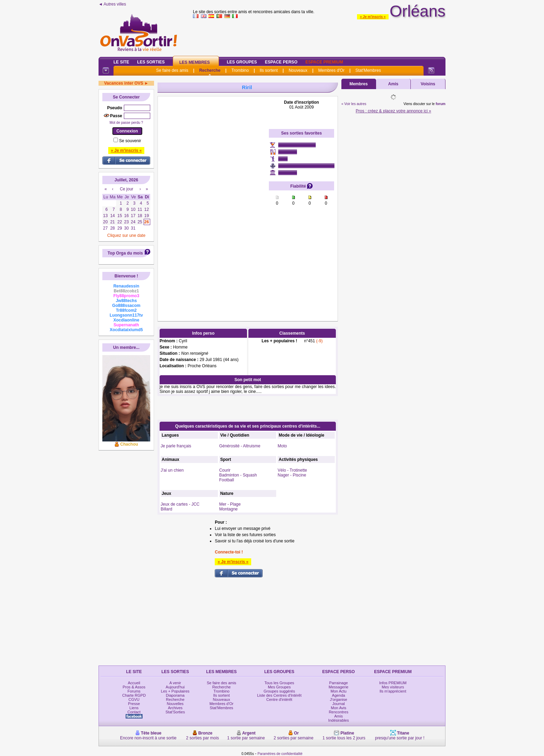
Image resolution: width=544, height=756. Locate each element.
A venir (175, 683)
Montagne (228, 509)
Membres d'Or (331, 70)
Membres (359, 84)
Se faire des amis (172, 70)
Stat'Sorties (175, 712)
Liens (134, 708)
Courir (225, 470)
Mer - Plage (230, 504)
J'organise (339, 699)
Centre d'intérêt (279, 699)
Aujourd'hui (175, 687)
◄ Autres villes (112, 4)
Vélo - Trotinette (292, 470)
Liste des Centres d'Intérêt (279, 695)
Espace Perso (281, 62)
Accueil (134, 683)
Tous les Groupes (279, 683)
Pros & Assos (134, 687)
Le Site (121, 62)
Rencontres (339, 712)
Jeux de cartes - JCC (180, 504)
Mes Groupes (279, 687)
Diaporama (175, 695)
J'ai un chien (172, 470)
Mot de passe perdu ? (126, 123)
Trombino (240, 70)
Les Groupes (242, 62)
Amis (393, 84)
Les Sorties (151, 62)
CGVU (134, 699)
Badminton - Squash (238, 475)
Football (227, 480)
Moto (282, 446)
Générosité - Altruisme (240, 446)
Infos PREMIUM (393, 683)
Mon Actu (339, 691)
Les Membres (195, 62)
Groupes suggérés (279, 691)
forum (441, 104)
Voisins (428, 84)
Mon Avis (339, 708)
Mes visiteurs (393, 687)
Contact (134, 712)
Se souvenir (130, 141)
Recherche (210, 70)
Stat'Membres (368, 70)
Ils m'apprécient (393, 691)
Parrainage (339, 683)
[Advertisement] (213, 204)
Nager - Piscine (292, 475)
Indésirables (338, 720)
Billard (166, 509)
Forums (134, 691)
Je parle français (176, 446)
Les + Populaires (175, 691)
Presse (134, 704)
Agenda (339, 695)
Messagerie (338, 687)
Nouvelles (175, 704)
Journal (339, 704)
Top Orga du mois (125, 253)
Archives (175, 708)
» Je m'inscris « (373, 17)
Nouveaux (298, 70)
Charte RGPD (134, 695)
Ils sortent (269, 70)
